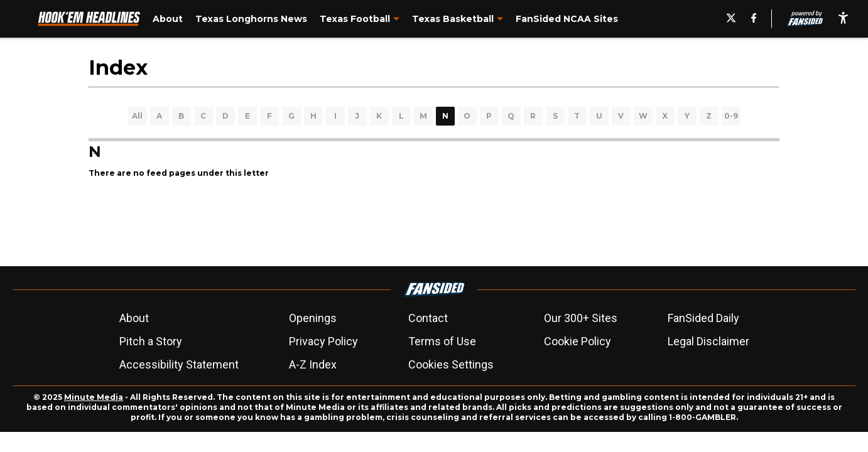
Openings (313, 318)
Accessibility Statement (179, 364)
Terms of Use (442, 341)
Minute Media (94, 397)
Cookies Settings (451, 364)
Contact (428, 318)
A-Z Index (313, 364)
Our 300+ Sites (581, 318)
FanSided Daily (703, 318)
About (134, 318)
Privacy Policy (323, 341)
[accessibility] (843, 19)
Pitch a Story (151, 341)
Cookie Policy (578, 341)
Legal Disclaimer (708, 341)
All (137, 116)
